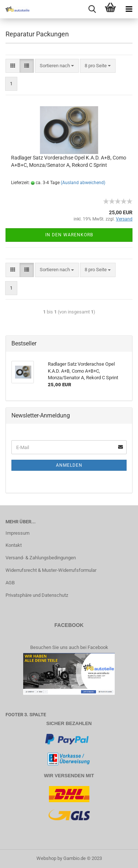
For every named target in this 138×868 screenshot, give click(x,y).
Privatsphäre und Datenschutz (37, 595)
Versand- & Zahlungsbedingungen (41, 558)
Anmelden (69, 465)
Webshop (46, 858)
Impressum (17, 533)
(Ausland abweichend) (83, 183)
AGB (10, 583)
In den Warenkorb (69, 235)
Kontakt (14, 545)
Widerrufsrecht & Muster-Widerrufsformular (51, 570)
